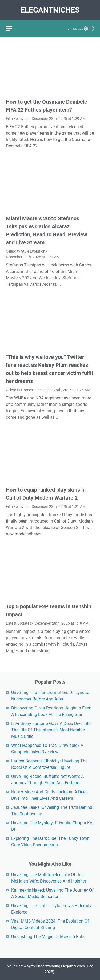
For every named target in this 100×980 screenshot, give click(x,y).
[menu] (12, 29)
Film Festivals (17, 119)
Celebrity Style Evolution (26, 251)
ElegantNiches (50, 10)
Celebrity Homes (19, 390)
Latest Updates (19, 623)
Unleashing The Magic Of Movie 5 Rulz (48, 937)
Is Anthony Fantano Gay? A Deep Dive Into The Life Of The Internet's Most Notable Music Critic (51, 730)
